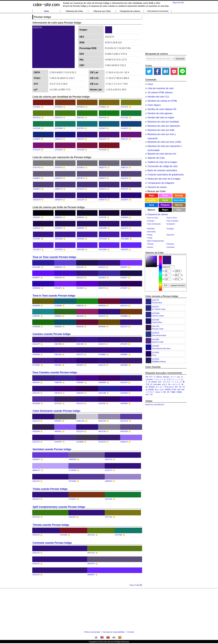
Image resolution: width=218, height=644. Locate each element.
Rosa (165, 195)
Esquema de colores (158, 214)
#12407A (125, 128)
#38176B (58, 344)
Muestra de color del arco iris (162, 154)
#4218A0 (81, 239)
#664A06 (102, 327)
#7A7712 (109, 517)
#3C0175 (58, 393)
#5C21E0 (81, 249)
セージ (173, 377)
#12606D (58, 306)
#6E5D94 (72, 459)
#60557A (59, 178)
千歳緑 (173, 392)
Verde (165, 200)
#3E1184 (58, 354)
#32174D (156, 326)
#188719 (80, 306)
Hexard (150, 247)
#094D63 (58, 327)
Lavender (149, 379)
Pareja (150, 235)
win (178, 377)
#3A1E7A (37, 200)
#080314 (59, 217)
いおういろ (176, 384)
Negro (165, 210)
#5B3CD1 (58, 267)
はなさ (165, 384)
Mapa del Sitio (178, 3)
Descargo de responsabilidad (114, 632)
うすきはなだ (169, 387)
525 (147, 395)
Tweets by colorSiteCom (155, 405)
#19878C (36, 316)
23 (151, 384)
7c (154, 377)
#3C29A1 (102, 278)
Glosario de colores (157, 187)
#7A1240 (81, 150)
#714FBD (73, 470)
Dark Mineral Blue (159, 335)
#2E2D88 (156, 313)
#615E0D (36, 306)
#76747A (59, 168)
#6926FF (91, 575)
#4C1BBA (125, 239)
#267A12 (81, 118)
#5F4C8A (124, 431)
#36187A (59, 200)
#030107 (37, 217)
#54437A (125, 178)
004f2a (154, 382)
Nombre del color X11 (158, 97)
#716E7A (81, 168)
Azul (151, 205)
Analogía (170, 229)
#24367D (156, 333)
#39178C (80, 344)
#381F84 (36, 382)
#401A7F (36, 344)
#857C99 (102, 431)
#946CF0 (124, 442)
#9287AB (102, 421)
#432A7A (103, 189)
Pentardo (170, 244)
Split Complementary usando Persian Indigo (59, 507)
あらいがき (159, 390)
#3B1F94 (58, 382)
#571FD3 (59, 249)
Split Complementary (156, 241)
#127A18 (103, 118)
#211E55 (156, 359)
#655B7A (37, 178)
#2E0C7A (103, 200)
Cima (46, 11)
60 (147, 387)
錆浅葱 (151, 390)
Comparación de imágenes (161, 183)
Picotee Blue (157, 303)
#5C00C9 (80, 288)
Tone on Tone (153, 218)
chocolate (157, 384)
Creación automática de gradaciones (166, 175)
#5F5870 (58, 421)
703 (151, 395)
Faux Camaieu (173, 221)
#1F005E (156, 352)
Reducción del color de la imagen (164, 179)
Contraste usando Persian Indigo (52, 543)
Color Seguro (154, 105)
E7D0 (174, 390)
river (160, 382)
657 (176, 387)
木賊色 (179, 392)
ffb (182, 384)
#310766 (102, 403)
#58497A (103, 178)
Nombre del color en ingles (161, 118)
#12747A (81, 128)
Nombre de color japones (160, 113)
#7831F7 (124, 267)
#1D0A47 (37, 228)
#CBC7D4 (81, 421)
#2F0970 (80, 365)
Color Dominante (154, 224)
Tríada (150, 238)
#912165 (80, 316)
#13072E (103, 217)
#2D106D (103, 228)
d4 (149, 382)
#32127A (81, 139)
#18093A (125, 217)
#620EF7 (36, 278)
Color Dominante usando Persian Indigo (57, 411)
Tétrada (150, 244)
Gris (179, 210)
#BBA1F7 (36, 470)
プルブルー (167, 382)
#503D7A (37, 189)
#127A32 (125, 118)
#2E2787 (156, 300)
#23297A (156, 307)
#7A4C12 (81, 107)
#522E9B (36, 403)
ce (161, 387)
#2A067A (125, 200)
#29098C (124, 354)
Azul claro (179, 200)
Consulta (131, 632)
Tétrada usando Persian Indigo (51, 525)
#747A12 (125, 107)
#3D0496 (124, 403)
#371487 (37, 239)
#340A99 (124, 393)
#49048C (80, 382)
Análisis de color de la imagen (162, 162)
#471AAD (103, 239)
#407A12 (59, 118)
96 (169, 384)
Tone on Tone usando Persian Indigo (54, 257)
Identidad (151, 229)
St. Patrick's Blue (159, 309)
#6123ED (103, 249)
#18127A (59, 139)
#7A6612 (103, 107)
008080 (168, 390)
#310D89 (36, 354)
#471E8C (36, 365)
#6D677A (103, 168)
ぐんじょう (159, 379)
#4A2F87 (58, 442)
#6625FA (125, 249)
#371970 (124, 344)
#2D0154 (80, 393)
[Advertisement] (166, 33)
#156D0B (36, 327)
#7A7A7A (37, 168)
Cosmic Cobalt (158, 316)
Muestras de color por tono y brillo (164, 142)
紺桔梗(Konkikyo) (159, 362)
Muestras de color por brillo (161, 130)
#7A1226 (103, 150)
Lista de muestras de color (161, 88)
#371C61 (58, 403)
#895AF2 (58, 431)
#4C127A (103, 139)
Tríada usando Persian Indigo (50, 489)
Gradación (171, 224)
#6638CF (36, 459)
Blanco (151, 210)
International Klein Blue (161, 348)
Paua (154, 355)
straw (158, 392)
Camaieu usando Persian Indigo (52, 334)
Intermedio (151, 232)
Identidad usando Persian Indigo (52, 449)
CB (180, 387)
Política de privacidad (92, 632)
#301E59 (36, 431)
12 (182, 377)
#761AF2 (58, 288)
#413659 (80, 442)
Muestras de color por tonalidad (163, 122)
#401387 (58, 365)
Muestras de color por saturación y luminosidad (165, 147)
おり (157, 387)
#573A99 (72, 481)
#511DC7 (37, 249)
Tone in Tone (172, 218)
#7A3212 (59, 107)
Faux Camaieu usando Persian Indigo (55, 372)
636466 (151, 387)
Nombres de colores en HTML (162, 101)
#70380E (124, 316)
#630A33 (80, 327)
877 (151, 377)
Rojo (151, 195)
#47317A (81, 189)
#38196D (124, 365)
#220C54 (59, 228)
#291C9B (102, 393)
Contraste (171, 247)
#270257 (124, 288)
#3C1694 (59, 239)
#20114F (80, 267)
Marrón (179, 205)
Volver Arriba (135, 585)
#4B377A (59, 189)
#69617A (125, 168)
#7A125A (59, 150)
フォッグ (178, 382)
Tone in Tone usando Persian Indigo (54, 296)
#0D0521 (81, 217)
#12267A (37, 139)
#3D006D (102, 382)
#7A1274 (37, 150)
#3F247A (125, 189)
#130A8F (156, 346)
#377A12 (36, 517)
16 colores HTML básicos (160, 92)
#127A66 (59, 128)
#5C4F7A (81, 178)
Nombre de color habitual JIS (162, 109)
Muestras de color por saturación (164, 126)
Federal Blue (157, 322)
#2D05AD (36, 288)
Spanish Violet (158, 342)
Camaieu (151, 221)
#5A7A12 (37, 118)
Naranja (179, 195)
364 (179, 390)
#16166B (156, 320)
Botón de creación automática (162, 170)
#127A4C (37, 128)
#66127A (125, 139)
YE (184, 387)
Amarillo (151, 200)
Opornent (170, 235)
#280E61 (81, 228)
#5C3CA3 (124, 421)
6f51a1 (159, 377)
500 (147, 377)
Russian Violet (158, 329)
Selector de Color (156, 158)
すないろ (170, 379)
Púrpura (165, 205)
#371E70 (102, 442)
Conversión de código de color (163, 166)
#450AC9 (58, 278)
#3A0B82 (102, 354)
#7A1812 (37, 107)
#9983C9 (109, 481)
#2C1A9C (36, 267)
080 (183, 390)
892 (165, 392)
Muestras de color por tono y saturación (162, 135)
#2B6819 (58, 316)
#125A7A (103, 128)
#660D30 (102, 306)
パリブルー (150, 392)
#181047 (124, 278)
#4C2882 (156, 339)
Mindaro (166, 377)
